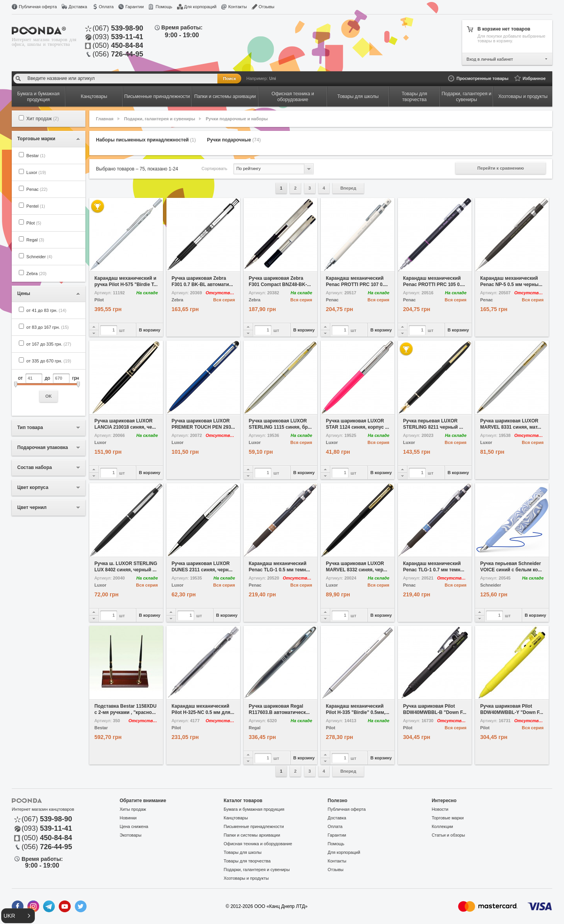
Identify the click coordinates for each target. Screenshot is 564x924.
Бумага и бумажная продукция (254, 809)
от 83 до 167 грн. (47, 327)
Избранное (534, 78)
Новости (440, 809)
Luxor (36, 172)
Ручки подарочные (234, 140)
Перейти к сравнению (501, 168)
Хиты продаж (133, 809)
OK (49, 396)
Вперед (348, 188)
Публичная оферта (38, 7)
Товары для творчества (247, 861)
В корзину (150, 330)
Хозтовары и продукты (246, 878)
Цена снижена (134, 826)
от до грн (49, 388)
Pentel (36, 206)
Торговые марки (448, 818)
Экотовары (131, 835)
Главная (105, 119)
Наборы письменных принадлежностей (146, 140)
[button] (18, 916)
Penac (37, 189)
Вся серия (224, 300)
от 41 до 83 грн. (46, 310)
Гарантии (135, 7)
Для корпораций (200, 7)
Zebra (36, 274)
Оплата (106, 7)
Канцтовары (236, 818)
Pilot (34, 223)
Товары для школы (243, 852)
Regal (35, 240)
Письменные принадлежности (254, 826)
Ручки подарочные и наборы (237, 119)
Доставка (78, 7)
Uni (273, 78)
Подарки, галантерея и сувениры (160, 119)
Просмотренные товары (482, 78)
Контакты (238, 7)
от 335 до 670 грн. (49, 361)
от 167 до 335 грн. (49, 344)
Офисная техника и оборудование (258, 844)
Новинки (128, 818)
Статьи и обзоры (448, 835)
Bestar (36, 156)
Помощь (164, 7)
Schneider (39, 257)
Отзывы (266, 7)
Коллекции (442, 826)
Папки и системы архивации (252, 835)
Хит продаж (42, 119)
